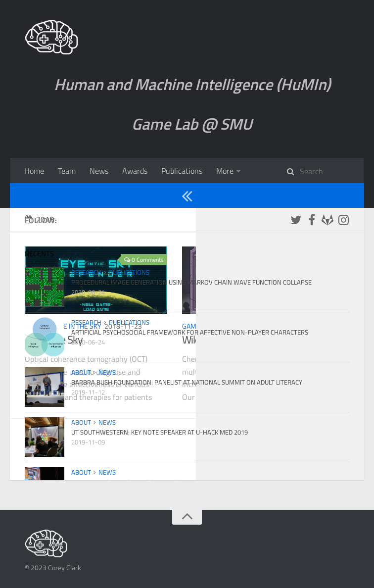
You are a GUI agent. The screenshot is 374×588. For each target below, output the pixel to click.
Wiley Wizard (235, 351)
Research (316, 171)
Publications (182, 171)
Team (67, 171)
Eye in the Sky (78, 351)
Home (34, 171)
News (99, 171)
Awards (135, 171)
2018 (39, 244)
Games (269, 171)
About (226, 171)
